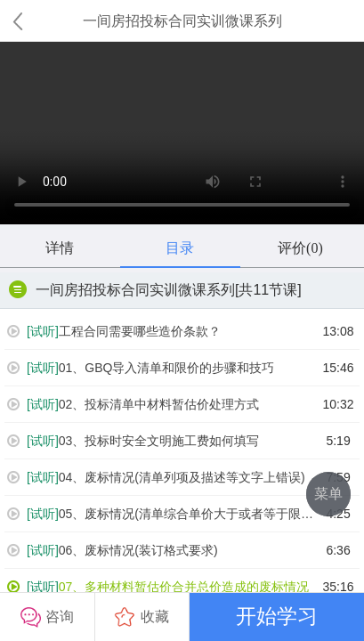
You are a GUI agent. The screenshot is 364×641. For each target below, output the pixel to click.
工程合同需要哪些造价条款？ (114, 332)
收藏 (142, 617)
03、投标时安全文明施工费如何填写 (133, 441)
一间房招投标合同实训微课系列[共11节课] (155, 289)
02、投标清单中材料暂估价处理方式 (133, 405)
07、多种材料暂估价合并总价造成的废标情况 (158, 587)
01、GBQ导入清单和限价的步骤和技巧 (141, 368)
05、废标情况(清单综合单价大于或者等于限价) (161, 514)
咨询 (47, 617)
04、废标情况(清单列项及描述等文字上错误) (156, 478)
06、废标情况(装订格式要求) (113, 551)
